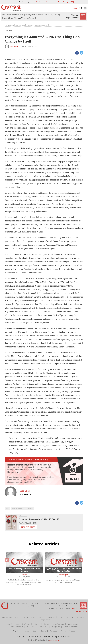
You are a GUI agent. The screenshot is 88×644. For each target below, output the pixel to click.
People (63, 631)
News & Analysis (58, 624)
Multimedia (53, 631)
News (33, 618)
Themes (72, 631)
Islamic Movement (17, 627)
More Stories (28, 528)
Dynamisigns (54, 641)
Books (35, 631)
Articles (27, 631)
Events (44, 631)
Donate (61, 618)
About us (70, 618)
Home (16, 618)
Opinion (46, 624)
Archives (25, 618)
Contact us (81, 618)
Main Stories (26, 624)
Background (56, 627)
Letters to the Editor (70, 627)
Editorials (37, 624)
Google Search (45, 620)
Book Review (31, 627)
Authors (42, 618)
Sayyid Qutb (64, 575)
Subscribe (51, 618)
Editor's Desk (43, 627)
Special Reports (73, 624)
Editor (24, 575)
